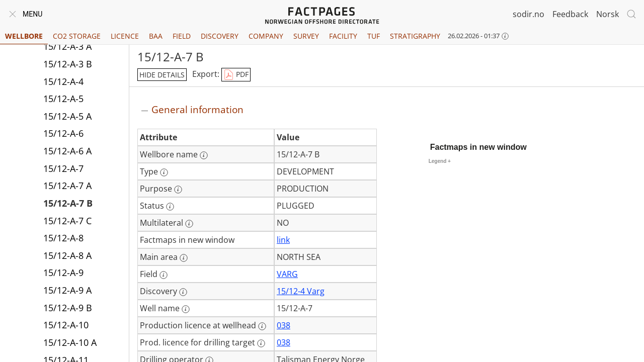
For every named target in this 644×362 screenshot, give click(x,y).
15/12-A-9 (63, 273)
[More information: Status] (170, 207)
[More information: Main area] (184, 258)
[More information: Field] (164, 275)
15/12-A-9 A (67, 290)
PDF (236, 75)
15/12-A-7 (63, 168)
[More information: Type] (164, 172)
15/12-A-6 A (67, 151)
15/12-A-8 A (67, 255)
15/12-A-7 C (67, 221)
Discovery (220, 36)
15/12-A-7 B (68, 203)
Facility (343, 36)
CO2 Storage (77, 36)
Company (266, 36)
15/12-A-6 (63, 133)
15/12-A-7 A (67, 186)
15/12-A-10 (66, 325)
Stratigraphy (415, 36)
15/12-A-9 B (68, 308)
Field (182, 36)
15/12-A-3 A (67, 46)
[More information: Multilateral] (189, 224)
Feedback (570, 14)
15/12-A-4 (63, 81)
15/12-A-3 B (68, 64)
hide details (162, 75)
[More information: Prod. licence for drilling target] (261, 343)
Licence (125, 36)
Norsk (608, 14)
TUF (374, 36)
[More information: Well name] (186, 309)
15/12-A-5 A (67, 116)
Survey (306, 36)
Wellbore (24, 36)
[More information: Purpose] (178, 190)
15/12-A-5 (63, 99)
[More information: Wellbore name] (204, 155)
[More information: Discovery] (183, 292)
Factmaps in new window (478, 147)
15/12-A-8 (63, 238)
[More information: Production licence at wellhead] (262, 326)
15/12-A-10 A (70, 342)
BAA (156, 36)
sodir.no (529, 14)
